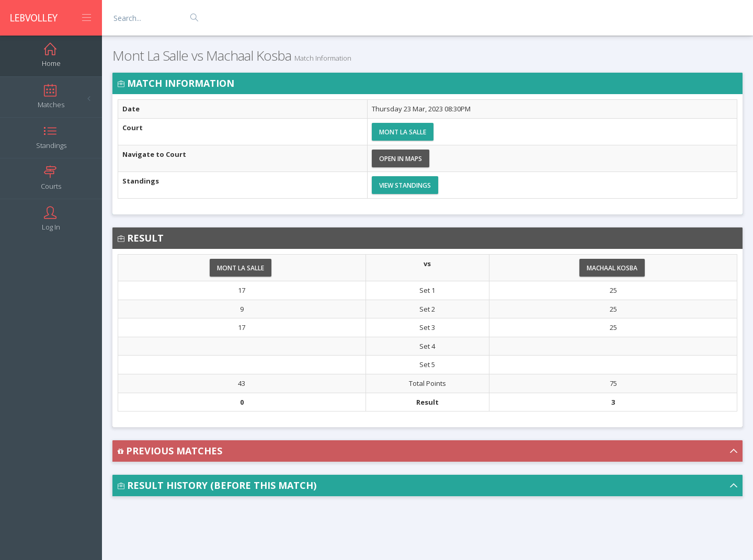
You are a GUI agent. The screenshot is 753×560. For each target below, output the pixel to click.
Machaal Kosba (612, 268)
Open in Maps (401, 159)
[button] (427, 451)
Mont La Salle (403, 132)
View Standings (405, 185)
